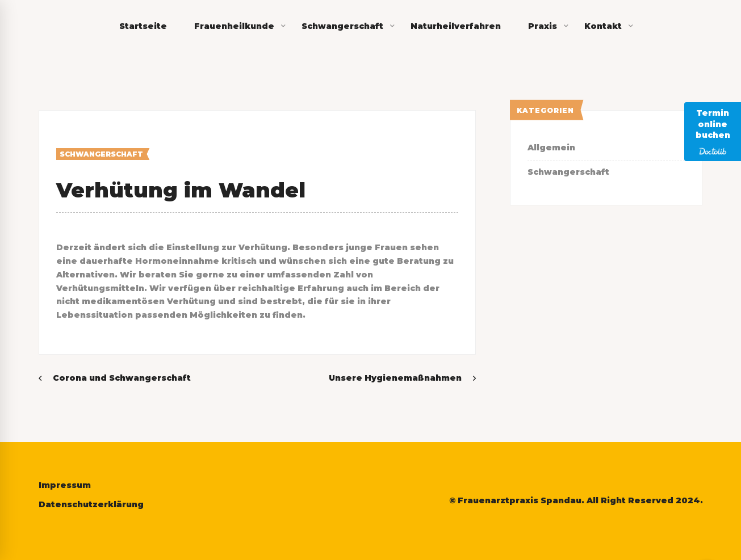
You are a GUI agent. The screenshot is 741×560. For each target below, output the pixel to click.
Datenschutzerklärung (91, 504)
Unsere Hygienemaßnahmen (395, 378)
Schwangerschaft (101, 154)
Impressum (65, 485)
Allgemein (551, 148)
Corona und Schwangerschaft (122, 378)
